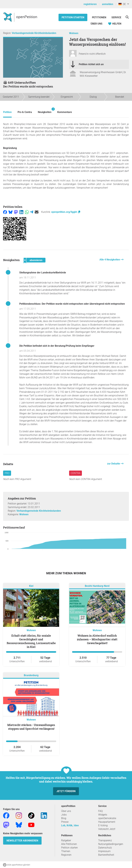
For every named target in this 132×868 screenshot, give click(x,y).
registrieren (90, 4)
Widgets (103, 815)
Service (116, 17)
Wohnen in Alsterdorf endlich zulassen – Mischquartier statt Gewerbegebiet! (97, 639)
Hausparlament (107, 822)
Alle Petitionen (69, 844)
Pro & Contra (25, 112)
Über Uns (97, 24)
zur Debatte (114, 464)
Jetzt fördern (66, 791)
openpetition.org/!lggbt (66, 212)
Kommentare (65, 112)
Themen (66, 851)
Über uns (66, 811)
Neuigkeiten (45, 111)
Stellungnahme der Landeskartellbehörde (43, 273)
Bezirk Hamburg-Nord (97, 586)
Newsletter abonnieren (22, 841)
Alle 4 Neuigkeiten (110, 260)
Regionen (66, 855)
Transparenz (105, 840)
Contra (75, 473)
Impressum (104, 851)
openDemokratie (107, 818)
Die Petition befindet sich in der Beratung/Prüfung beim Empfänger (57, 346)
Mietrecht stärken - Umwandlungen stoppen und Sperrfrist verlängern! (31, 727)
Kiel (31, 586)
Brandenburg (31, 675)
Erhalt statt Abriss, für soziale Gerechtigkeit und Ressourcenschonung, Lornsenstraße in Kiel (31, 641)
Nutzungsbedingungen (111, 844)
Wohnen (74, 33)
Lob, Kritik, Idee (70, 825)
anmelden (108, 4)
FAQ (100, 811)
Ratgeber (66, 840)
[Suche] (127, 17)
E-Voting (103, 825)
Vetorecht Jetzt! (107, 829)
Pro (7, 473)
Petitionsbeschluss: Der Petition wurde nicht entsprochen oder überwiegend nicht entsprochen (72, 304)
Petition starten (73, 17)
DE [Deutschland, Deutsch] (122, 4)
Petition (7, 112)
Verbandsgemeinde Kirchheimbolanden (34, 33)
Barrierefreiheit (106, 855)
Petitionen (99, 17)
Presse (65, 822)
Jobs (64, 815)
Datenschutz (105, 848)
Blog (64, 818)
